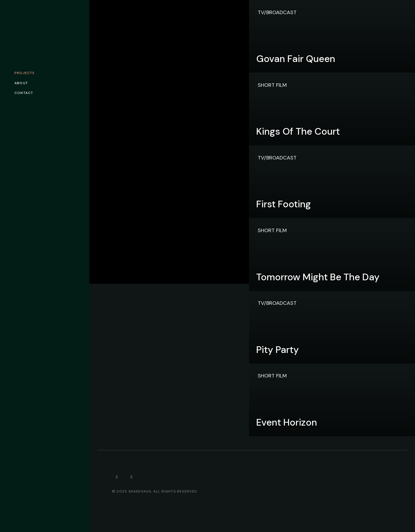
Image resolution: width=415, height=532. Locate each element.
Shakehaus (140, 491)
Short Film (272, 85)
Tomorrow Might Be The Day (318, 277)
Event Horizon (287, 422)
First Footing (284, 204)
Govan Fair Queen (296, 59)
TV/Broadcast (277, 12)
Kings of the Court (298, 131)
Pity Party (278, 350)
